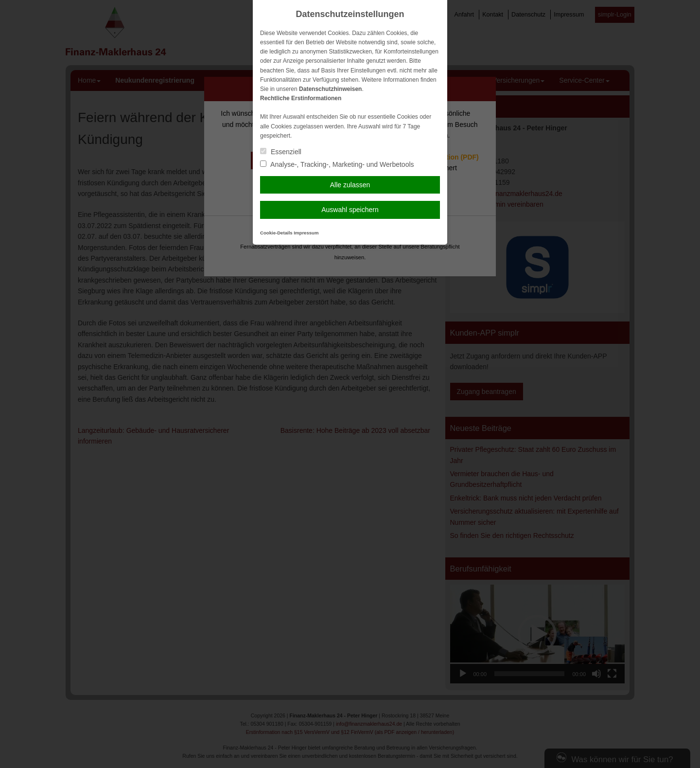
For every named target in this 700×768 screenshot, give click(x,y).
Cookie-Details (276, 233)
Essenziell (281, 152)
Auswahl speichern (350, 210)
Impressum (306, 233)
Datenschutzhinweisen (330, 89)
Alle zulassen (350, 185)
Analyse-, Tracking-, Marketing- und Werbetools (337, 164)
